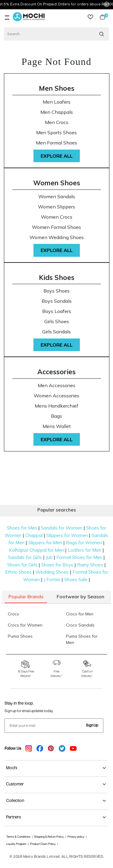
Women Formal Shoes (56, 227)
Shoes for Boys (57, 565)
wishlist (90, 17)
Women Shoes (57, 183)
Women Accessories (56, 396)
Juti (49, 557)
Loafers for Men (85, 550)
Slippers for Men (45, 543)
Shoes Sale (76, 580)
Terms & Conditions (18, 837)
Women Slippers (56, 207)
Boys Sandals (57, 301)
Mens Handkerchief (56, 406)
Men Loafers (57, 102)
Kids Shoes (57, 277)
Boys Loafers (57, 311)
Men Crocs (57, 122)
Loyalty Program (16, 844)
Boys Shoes (56, 291)
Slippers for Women (67, 535)
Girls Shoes (57, 322)
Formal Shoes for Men (79, 557)
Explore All (57, 156)
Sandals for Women (62, 528)
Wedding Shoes (52, 572)
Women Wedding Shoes (57, 237)
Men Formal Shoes (56, 143)
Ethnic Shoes (18, 572)
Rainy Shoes (90, 565)
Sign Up (92, 725)
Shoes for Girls (22, 565)
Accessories (56, 372)
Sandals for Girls (25, 557)
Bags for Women (84, 543)
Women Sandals (57, 197)
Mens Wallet (57, 426)
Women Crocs (57, 217)
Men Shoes (57, 88)
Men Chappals (57, 112)
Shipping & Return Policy (49, 837)
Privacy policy (76, 837)
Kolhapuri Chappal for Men (36, 550)
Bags (56, 416)
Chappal (34, 535)
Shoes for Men (22, 528)
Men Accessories (56, 385)
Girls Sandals (56, 332)
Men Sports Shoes (56, 133)
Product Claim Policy (43, 844)
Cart (102, 17)
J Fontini (52, 580)
